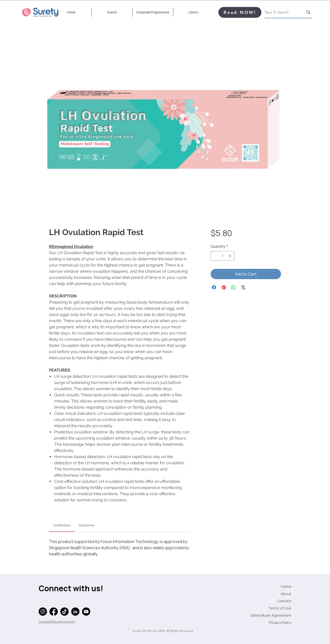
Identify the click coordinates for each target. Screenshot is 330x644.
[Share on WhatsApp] (234, 287)
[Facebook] (54, 612)
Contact (284, 601)
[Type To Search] (280, 12)
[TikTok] (64, 612)
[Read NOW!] (240, 12)
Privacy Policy (280, 622)
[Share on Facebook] (214, 287)
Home (286, 586)
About (286, 594)
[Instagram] (43, 612)
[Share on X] (243, 287)
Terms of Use (280, 608)
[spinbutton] (222, 256)
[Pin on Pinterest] (224, 287)
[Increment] (230, 256)
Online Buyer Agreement (278, 615)
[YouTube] (86, 612)
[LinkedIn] (75, 612)
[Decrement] (215, 256)
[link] (62, 525)
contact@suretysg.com (57, 621)
